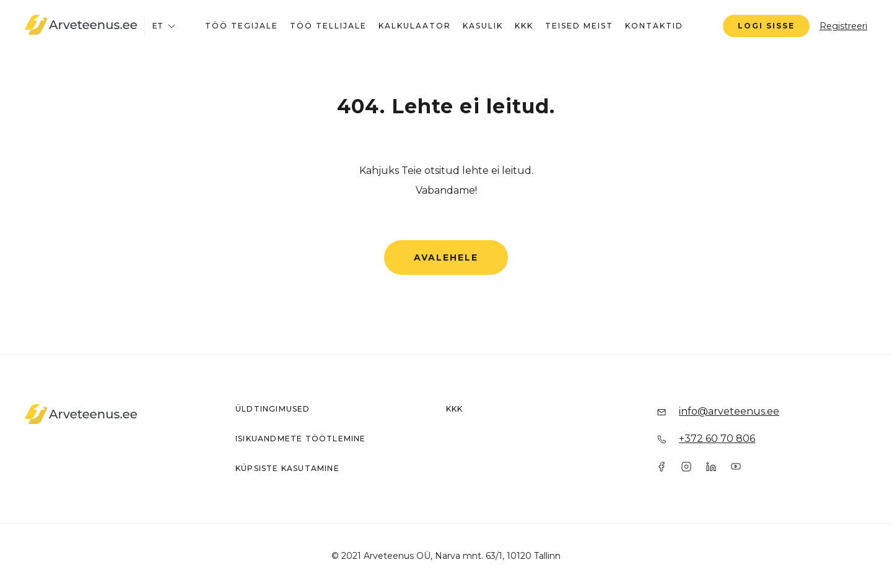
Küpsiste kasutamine (287, 468)
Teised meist (579, 26)
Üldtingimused (273, 409)
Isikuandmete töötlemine (301, 439)
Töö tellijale (328, 26)
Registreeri (843, 26)
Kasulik (483, 26)
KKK (524, 26)
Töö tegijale (242, 26)
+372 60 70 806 (717, 439)
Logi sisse (766, 26)
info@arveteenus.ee (729, 411)
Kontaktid (654, 26)
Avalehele (446, 257)
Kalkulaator (415, 26)
